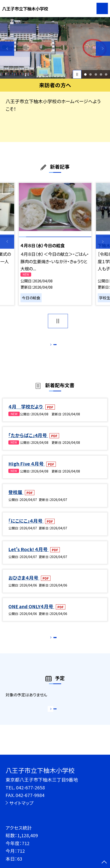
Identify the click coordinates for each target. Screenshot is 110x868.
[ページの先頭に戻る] (104, 862)
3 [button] (96, 74)
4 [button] (101, 74)
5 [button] (106, 74)
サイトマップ (21, 803)
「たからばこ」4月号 (28, 441)
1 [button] (85, 74)
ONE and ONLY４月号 (31, 612)
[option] (55, 48)
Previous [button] (7, 48)
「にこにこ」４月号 (26, 527)
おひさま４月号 (24, 584)
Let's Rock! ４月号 (28, 555)
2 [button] (91, 74)
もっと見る (52, 346)
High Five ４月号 (27, 470)
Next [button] (103, 48)
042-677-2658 (30, 787)
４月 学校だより (26, 413)
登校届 (16, 498)
